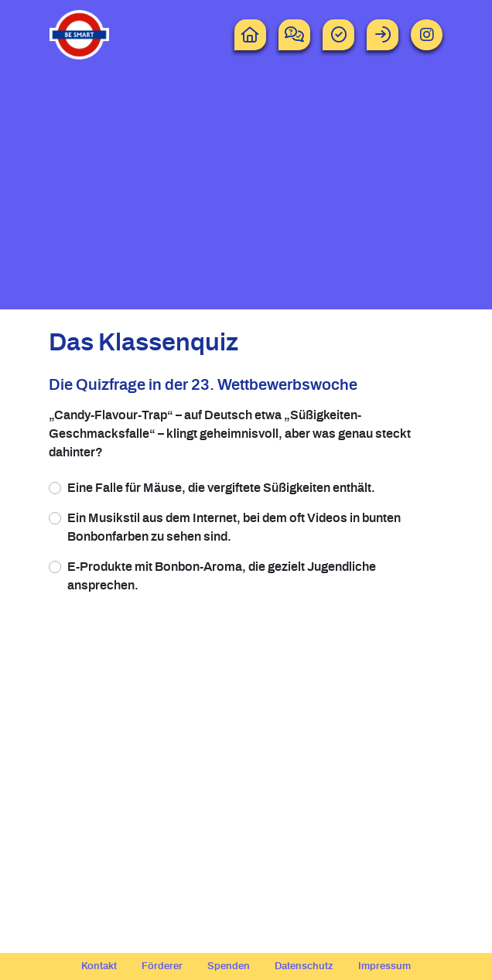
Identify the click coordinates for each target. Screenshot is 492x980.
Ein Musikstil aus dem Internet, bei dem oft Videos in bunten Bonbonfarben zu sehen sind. (234, 528)
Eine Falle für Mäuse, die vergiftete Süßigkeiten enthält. (221, 488)
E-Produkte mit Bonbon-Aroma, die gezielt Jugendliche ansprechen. (222, 576)
